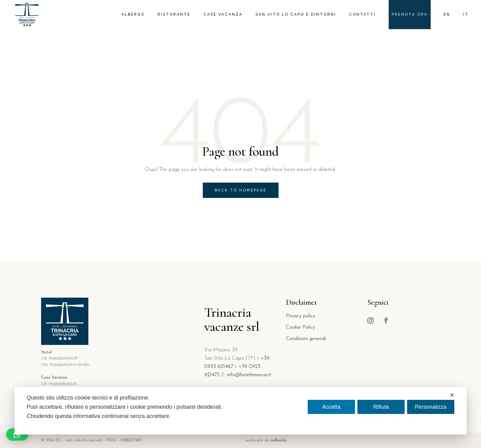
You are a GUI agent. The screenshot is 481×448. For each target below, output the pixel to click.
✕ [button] (452, 395)
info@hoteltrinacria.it (249, 375)
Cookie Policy (300, 327)
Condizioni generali (306, 339)
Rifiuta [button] (381, 407)
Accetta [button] (331, 407)
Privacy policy (301, 316)
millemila (279, 440)
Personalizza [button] (431, 407)
